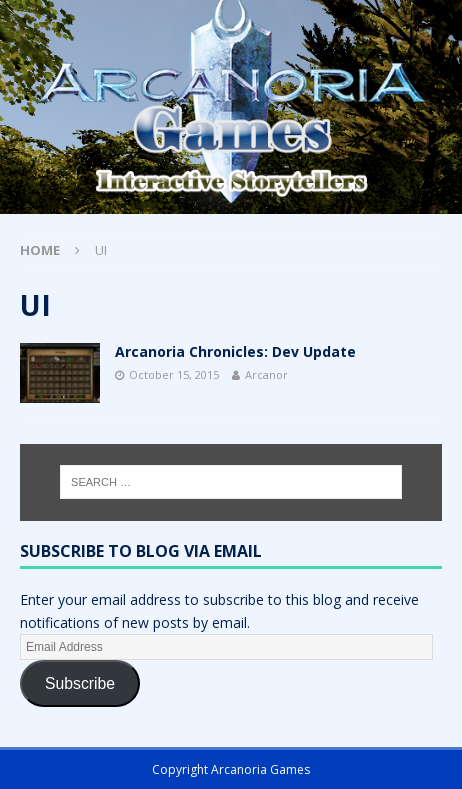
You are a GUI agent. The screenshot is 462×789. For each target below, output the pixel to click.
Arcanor (266, 374)
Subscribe (80, 683)
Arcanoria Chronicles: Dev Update (235, 351)
